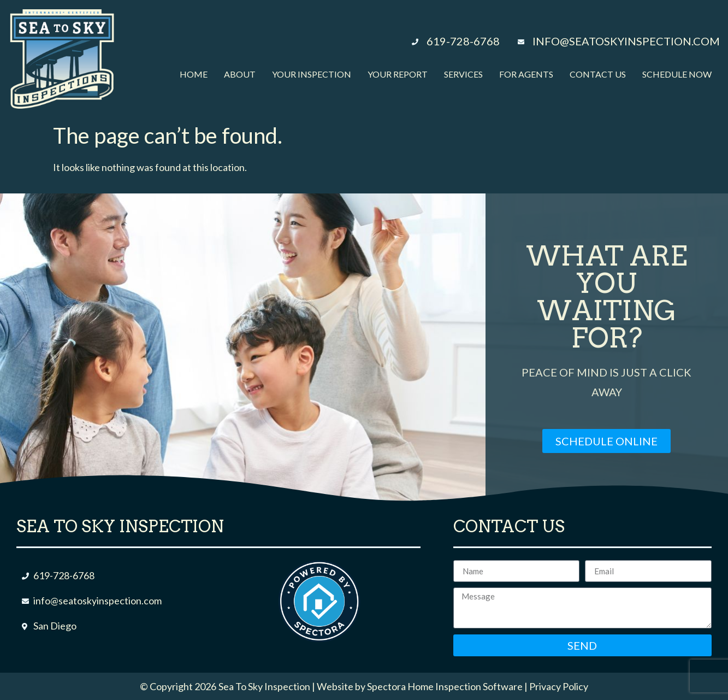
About (240, 74)
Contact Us (598, 74)
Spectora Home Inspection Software (445, 686)
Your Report (398, 74)
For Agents (526, 74)
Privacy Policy (559, 686)
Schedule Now (677, 74)
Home (194, 74)
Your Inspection (312, 74)
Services (463, 74)
